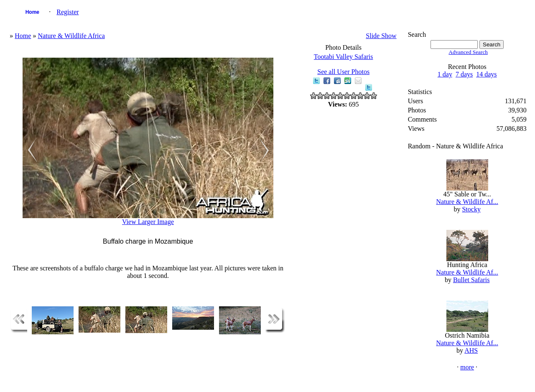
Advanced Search (468, 52)
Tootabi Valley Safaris (344, 57)
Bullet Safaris (471, 280)
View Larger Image (148, 222)
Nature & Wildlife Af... (467, 202)
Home (32, 12)
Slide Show (381, 36)
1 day (445, 74)
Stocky (471, 209)
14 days (486, 74)
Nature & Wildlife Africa (71, 36)
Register (68, 12)
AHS (471, 350)
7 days (464, 74)
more (467, 367)
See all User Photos (343, 72)
